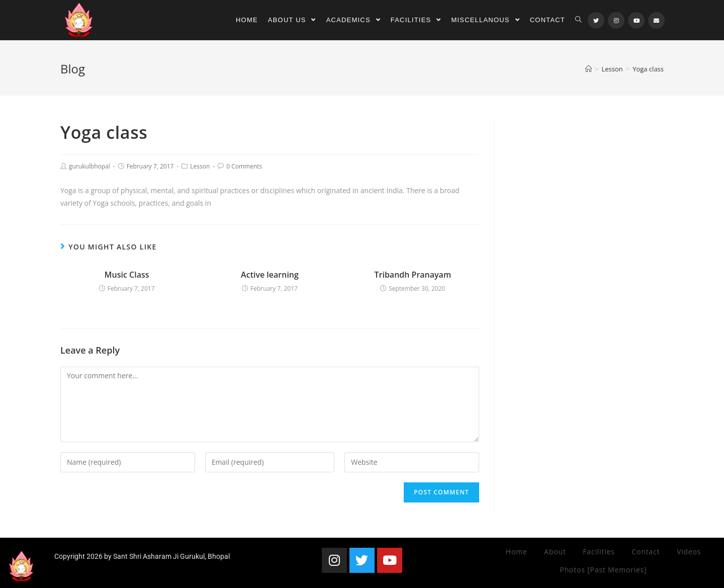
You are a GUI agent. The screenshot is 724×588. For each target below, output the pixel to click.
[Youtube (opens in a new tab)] (636, 20)
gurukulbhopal (89, 166)
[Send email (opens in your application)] (656, 20)
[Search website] (578, 20)
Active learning (270, 275)
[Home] (589, 69)
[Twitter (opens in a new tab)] (596, 20)
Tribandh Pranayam (413, 275)
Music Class (127, 275)
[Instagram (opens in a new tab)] (616, 20)
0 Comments (244, 166)
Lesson (200, 166)
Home (517, 552)
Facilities (599, 552)
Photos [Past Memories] (603, 570)
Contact (646, 552)
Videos (689, 552)
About (555, 552)
